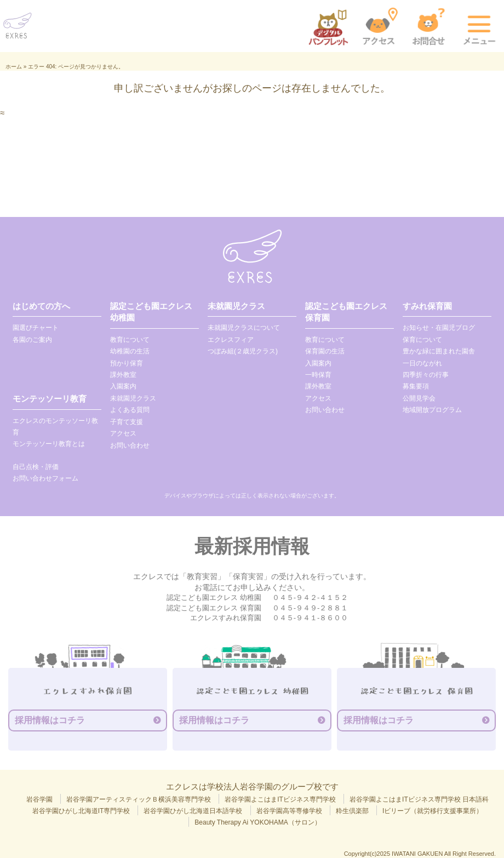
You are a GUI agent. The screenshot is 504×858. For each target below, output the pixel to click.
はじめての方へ (41, 306)
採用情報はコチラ (50, 720)
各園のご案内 (32, 340)
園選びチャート (36, 328)
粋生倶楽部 (352, 811)
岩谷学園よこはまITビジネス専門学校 (280, 799)
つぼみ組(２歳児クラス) (243, 351)
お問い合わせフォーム (45, 478)
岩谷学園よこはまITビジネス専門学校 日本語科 (419, 799)
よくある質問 (130, 410)
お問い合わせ (130, 445)
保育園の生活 (325, 351)
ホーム (14, 67)
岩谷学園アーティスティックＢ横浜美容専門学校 (139, 799)
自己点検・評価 (36, 467)
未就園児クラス (133, 398)
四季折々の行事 (426, 375)
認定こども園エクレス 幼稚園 (151, 312)
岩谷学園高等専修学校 (289, 811)
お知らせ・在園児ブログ (439, 328)
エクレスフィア (231, 340)
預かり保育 (127, 363)
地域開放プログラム (432, 410)
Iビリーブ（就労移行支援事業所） (433, 811)
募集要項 (416, 386)
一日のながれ (422, 363)
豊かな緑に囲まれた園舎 (439, 351)
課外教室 (123, 375)
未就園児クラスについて (244, 328)
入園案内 (123, 386)
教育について (130, 340)
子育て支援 (127, 422)
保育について (422, 340)
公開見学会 (419, 398)
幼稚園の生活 (130, 351)
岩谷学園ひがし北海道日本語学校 (193, 811)
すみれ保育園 (427, 306)
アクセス (123, 433)
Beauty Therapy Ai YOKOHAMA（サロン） (257, 822)
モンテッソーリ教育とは (49, 444)
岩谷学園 (39, 799)
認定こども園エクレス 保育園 (346, 312)
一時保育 (318, 375)
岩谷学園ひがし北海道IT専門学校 (81, 811)
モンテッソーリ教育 (50, 399)
